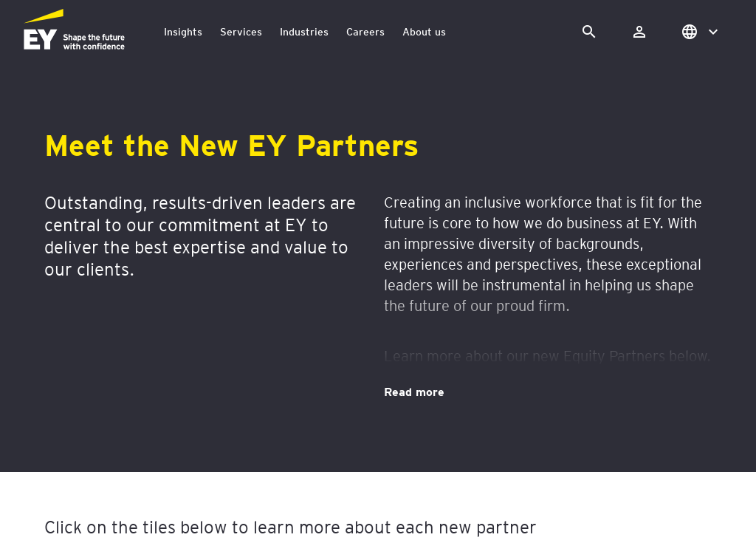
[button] (698, 31)
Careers (365, 31)
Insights (183, 31)
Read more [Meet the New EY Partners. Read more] (414, 391)
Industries (304, 31)
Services (241, 31)
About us (424, 31)
